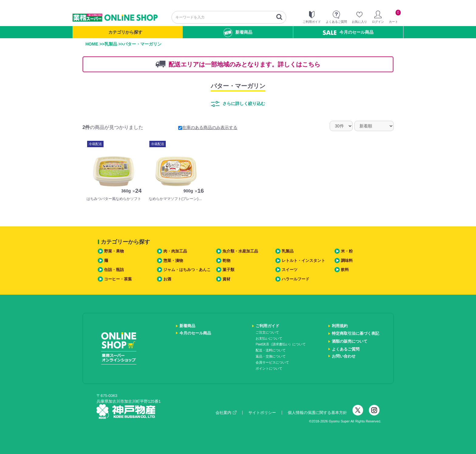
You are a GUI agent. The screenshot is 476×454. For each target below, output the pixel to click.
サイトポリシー (262, 413)
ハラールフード (296, 279)
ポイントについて (269, 368)
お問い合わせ (344, 356)
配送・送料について (271, 350)
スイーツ (290, 270)
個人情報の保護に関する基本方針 (317, 413)
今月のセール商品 (348, 32)
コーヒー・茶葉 (118, 279)
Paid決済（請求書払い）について (281, 344)
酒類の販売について (350, 341)
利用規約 (340, 326)
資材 (226, 279)
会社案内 (226, 413)
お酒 (167, 279)
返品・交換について (271, 356)
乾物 (226, 261)
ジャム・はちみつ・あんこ (187, 270)
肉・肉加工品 (175, 251)
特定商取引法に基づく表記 (355, 333)
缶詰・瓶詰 (114, 270)
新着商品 (238, 33)
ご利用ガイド (267, 326)
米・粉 (347, 251)
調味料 (347, 261)
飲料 (345, 270)
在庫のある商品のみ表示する (208, 127)
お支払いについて (269, 338)
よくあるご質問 (346, 349)
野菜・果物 (114, 251)
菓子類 (228, 270)
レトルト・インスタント (303, 261)
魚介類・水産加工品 (240, 251)
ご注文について (267, 332)
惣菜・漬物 (173, 261)
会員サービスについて (272, 362)
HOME (92, 44)
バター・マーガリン (238, 86)
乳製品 (111, 44)
